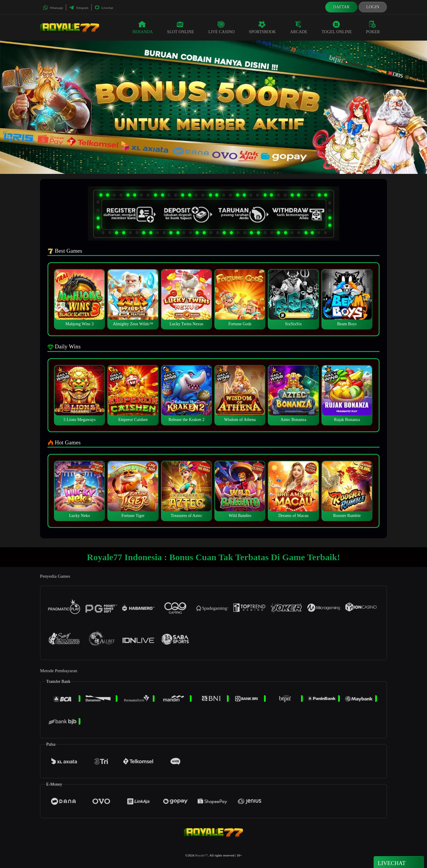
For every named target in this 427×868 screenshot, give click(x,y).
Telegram (79, 8)
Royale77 (201, 855)
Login (373, 7)
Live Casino (222, 27)
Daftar (341, 7)
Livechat (104, 8)
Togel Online (337, 27)
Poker (373, 27)
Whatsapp (53, 8)
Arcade (299, 27)
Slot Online (180, 27)
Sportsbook (262, 27)
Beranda (143, 27)
